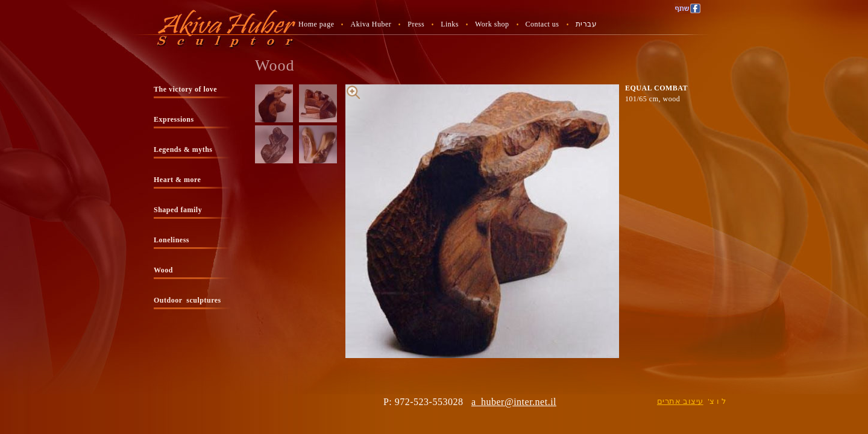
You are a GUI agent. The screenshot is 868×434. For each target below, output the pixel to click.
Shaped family (178, 210)
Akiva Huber (371, 24)
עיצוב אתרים (680, 401)
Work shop (492, 24)
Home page (316, 24)
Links (450, 24)
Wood (163, 270)
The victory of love (185, 89)
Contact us (542, 24)
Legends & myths (183, 149)
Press (416, 24)
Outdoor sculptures (187, 300)
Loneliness (171, 240)
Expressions (174, 119)
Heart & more (177, 180)
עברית (587, 24)
